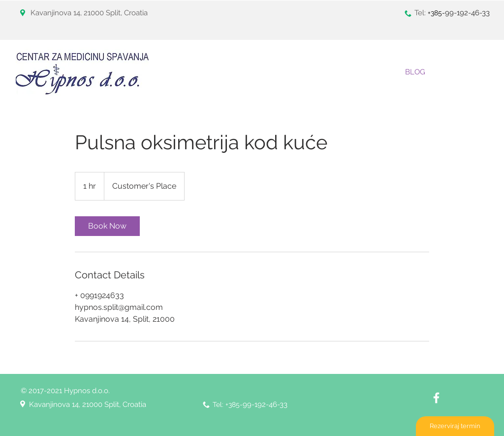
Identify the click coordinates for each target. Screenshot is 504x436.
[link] (107, 226)
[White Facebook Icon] (436, 398)
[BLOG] (415, 72)
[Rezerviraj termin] (455, 426)
